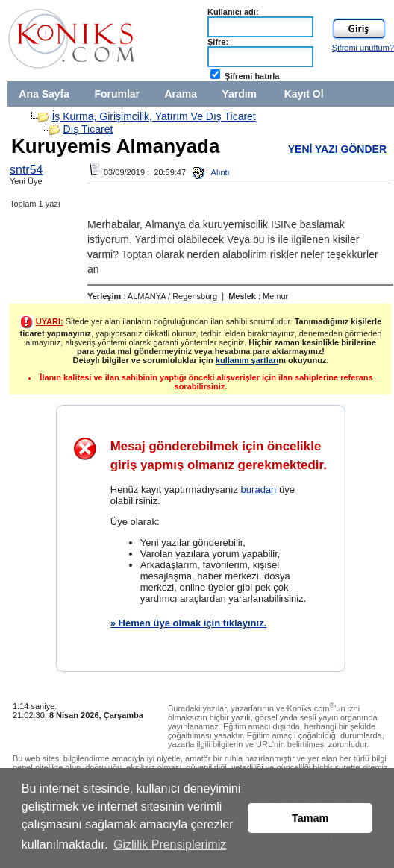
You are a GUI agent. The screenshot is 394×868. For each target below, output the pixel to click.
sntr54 (26, 170)
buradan (259, 490)
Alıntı (211, 172)
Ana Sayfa (44, 94)
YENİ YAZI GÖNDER (337, 149)
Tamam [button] (310, 818)
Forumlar (117, 94)
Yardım (239, 94)
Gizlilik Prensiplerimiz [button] (170, 845)
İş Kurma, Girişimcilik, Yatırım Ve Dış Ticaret (153, 116)
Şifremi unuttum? (363, 48)
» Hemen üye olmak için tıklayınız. (189, 623)
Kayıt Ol (304, 94)
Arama (181, 94)
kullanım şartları (247, 360)
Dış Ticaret (88, 129)
